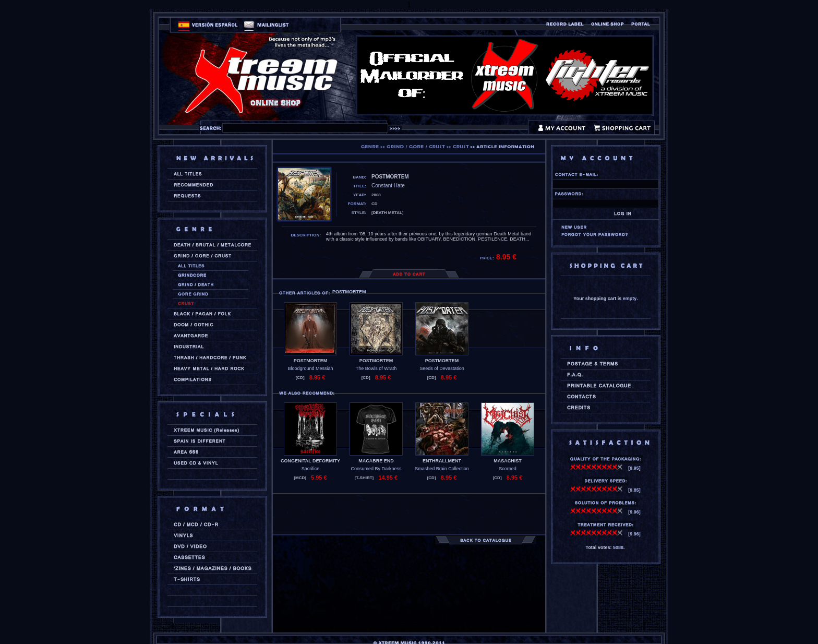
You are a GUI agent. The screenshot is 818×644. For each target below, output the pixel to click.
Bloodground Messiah (310, 368)
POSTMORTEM (311, 361)
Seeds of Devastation (442, 368)
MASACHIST (508, 461)
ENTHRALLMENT (442, 461)
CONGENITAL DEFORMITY (310, 461)
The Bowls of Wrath (376, 368)
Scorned (508, 469)
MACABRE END (376, 461)
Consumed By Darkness (376, 469)
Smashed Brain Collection (442, 469)
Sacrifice (311, 469)
